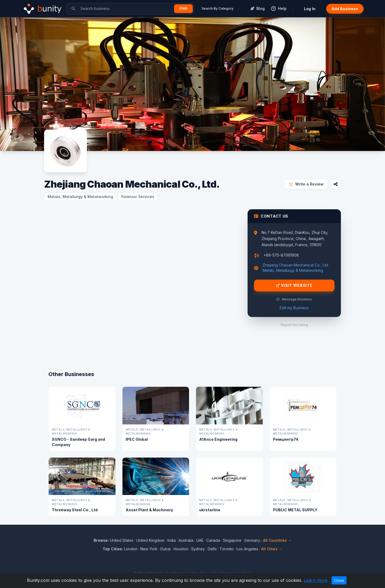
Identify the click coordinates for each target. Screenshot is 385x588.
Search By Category (217, 8)
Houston (181, 549)
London (131, 549)
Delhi (212, 549)
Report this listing (294, 325)
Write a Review (306, 184)
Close (339, 580)
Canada (213, 540)
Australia (186, 540)
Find (183, 8)
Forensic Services (138, 197)
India (172, 540)
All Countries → (277, 540)
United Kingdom (150, 540)
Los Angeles (247, 549)
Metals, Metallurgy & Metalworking (80, 197)
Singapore (232, 540)
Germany (252, 540)
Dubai (165, 549)
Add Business (345, 9)
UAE (200, 540)
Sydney (198, 549)
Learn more (316, 580)
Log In (310, 9)
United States (122, 540)
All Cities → (272, 549)
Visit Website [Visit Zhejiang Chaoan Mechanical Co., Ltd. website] (294, 285)
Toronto (227, 549)
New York (149, 549)
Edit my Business (294, 308)
